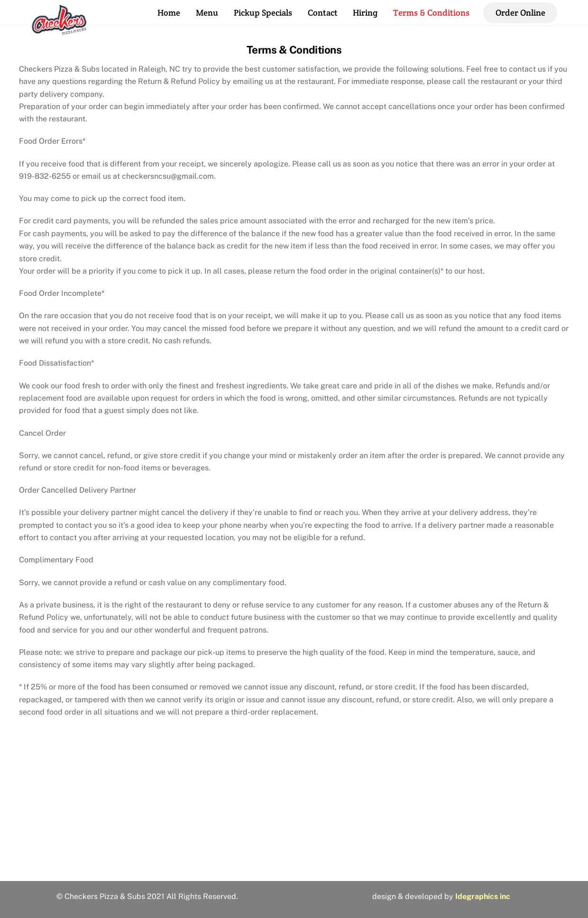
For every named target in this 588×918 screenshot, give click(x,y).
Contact (323, 13)
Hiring (365, 13)
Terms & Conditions (431, 13)
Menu (207, 13)
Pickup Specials (263, 13)
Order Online (520, 13)
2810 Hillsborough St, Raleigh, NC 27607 (294, 862)
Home (169, 13)
